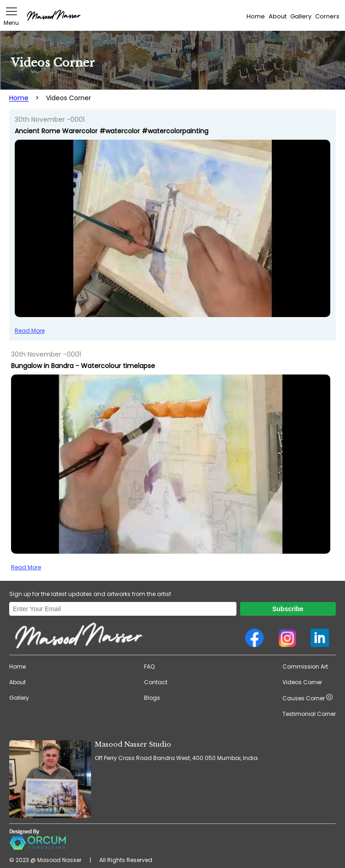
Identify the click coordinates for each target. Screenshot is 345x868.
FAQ (149, 667)
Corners (327, 16)
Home (256, 16)
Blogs (152, 698)
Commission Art (305, 667)
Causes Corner (308, 698)
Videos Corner (302, 682)
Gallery (301, 16)
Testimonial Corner (309, 714)
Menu (11, 16)
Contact (156, 682)
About (278, 16)
